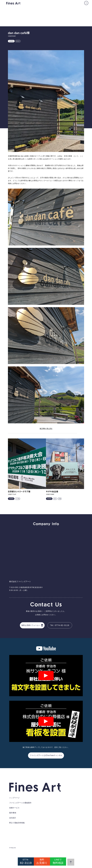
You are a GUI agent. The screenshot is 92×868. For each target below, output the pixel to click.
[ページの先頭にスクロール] (71, 862)
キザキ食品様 (52, 492)
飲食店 (18, 41)
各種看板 (11, 41)
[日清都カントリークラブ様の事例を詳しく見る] (27, 464)
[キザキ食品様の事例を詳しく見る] (65, 464)
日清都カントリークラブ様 (19, 492)
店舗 (60, 499)
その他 (18, 499)
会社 (55, 499)
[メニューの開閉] (86, 3)
